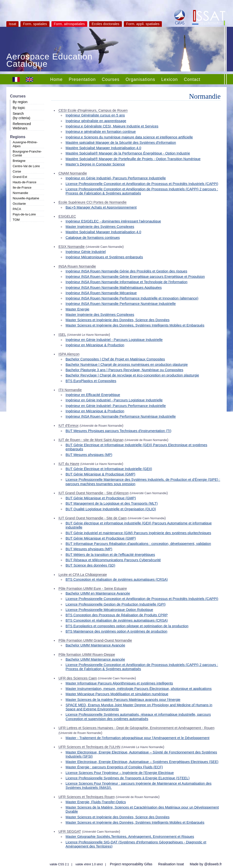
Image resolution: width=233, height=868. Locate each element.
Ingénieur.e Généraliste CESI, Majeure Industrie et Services (112, 126)
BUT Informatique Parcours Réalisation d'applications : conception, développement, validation (138, 544)
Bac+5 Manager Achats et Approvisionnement (101, 207)
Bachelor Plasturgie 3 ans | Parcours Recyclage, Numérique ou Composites (124, 370)
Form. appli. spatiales (143, 24)
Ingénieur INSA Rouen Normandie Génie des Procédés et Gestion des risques (126, 271)
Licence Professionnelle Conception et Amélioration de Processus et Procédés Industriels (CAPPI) (142, 184)
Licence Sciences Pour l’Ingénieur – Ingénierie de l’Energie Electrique (120, 773)
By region (20, 102)
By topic (19, 108)
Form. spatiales (35, 24)
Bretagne (19, 161)
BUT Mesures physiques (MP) (89, 455)
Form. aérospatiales (69, 24)
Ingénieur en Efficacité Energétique (93, 395)
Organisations (140, 79)
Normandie (20, 193)
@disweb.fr (213, 864)
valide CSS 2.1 (59, 864)
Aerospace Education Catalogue (49, 61)
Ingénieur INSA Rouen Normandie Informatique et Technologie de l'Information (126, 282)
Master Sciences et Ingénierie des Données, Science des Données (117, 320)
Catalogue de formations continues (93, 238)
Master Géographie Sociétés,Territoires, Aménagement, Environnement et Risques (130, 837)
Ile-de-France (22, 188)
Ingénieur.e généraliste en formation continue (101, 132)
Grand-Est (20, 177)
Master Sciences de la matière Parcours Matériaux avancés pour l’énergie (123, 700)
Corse (17, 171)
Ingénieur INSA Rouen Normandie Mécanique (101, 293)
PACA (17, 209)
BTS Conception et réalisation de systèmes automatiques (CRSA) (117, 579)
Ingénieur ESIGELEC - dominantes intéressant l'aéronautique (113, 221)
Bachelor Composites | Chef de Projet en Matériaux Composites (115, 359)
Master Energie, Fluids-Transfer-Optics (96, 802)
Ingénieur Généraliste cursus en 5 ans (95, 115)
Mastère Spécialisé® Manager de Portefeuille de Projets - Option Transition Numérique (133, 159)
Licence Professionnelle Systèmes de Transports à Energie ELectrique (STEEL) (128, 778)
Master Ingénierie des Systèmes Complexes (100, 227)
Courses (111, 79)
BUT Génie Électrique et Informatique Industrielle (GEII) (109, 469)
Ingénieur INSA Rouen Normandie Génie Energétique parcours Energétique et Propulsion (135, 277)
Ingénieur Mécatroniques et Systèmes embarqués (104, 257)
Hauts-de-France (24, 182)
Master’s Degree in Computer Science (95, 164)
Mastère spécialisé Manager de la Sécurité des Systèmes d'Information (121, 143)
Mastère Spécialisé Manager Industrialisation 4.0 (103, 148)
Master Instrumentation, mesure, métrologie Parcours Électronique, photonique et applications (139, 689)
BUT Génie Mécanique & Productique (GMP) (100, 474)
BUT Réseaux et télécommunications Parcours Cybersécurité (113, 560)
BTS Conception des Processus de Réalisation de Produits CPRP (117, 615)
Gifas (148, 864)
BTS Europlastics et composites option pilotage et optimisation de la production (127, 626)
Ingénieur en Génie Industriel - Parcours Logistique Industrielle (114, 340)
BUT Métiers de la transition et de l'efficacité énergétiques (110, 555)
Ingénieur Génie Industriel (86, 252)
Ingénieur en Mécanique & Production (95, 345)
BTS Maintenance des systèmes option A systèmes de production (116, 631)
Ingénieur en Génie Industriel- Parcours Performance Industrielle (116, 178)
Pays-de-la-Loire (24, 214)
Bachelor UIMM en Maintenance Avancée (98, 593)
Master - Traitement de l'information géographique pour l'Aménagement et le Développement (137, 738)
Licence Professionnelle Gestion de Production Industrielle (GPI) (116, 604)
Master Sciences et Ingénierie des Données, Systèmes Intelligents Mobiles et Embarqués (135, 325)
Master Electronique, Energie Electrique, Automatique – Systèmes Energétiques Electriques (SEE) (142, 762)
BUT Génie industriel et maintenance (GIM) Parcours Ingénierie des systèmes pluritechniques (138, 533)
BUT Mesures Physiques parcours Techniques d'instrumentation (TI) (118, 431)
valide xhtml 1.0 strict (89, 864)
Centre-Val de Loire (26, 166)
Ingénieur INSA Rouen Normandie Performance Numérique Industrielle (121, 304)
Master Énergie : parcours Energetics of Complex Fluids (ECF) (114, 767)
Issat (12, 24)
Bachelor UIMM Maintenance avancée (95, 659)
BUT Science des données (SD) (90, 565)
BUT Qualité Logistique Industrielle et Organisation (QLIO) (111, 509)
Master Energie (78, 309)
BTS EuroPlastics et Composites (91, 381)
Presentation (82, 79)
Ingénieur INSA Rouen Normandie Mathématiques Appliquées (114, 288)
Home (56, 79)
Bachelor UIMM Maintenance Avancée (95, 645)
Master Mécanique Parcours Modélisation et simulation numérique (117, 694)
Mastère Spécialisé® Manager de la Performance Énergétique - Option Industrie (128, 153)
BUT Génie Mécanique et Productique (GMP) (101, 498)
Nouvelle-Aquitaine (26, 198)
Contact (192, 79)
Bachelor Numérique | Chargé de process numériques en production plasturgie (127, 365)
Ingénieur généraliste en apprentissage (96, 121)
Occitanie (19, 204)
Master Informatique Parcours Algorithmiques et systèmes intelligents (119, 683)
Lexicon (170, 79)
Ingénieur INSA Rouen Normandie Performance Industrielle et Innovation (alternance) (132, 298)
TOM (16, 220)
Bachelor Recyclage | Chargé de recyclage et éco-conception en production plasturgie (132, 375)
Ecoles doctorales (106, 24)
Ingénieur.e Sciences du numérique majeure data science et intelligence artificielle (129, 137)
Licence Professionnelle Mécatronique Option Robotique (109, 610)
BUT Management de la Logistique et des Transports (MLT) (112, 503)
